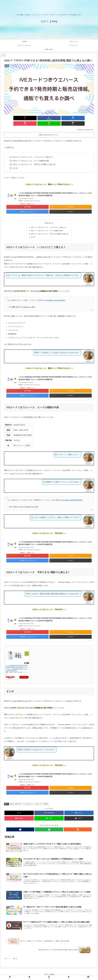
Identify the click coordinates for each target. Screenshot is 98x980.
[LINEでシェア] (72, 118)
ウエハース (31, 799)
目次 (46, 218)
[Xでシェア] (11, 118)
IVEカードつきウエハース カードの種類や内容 (47, 225)
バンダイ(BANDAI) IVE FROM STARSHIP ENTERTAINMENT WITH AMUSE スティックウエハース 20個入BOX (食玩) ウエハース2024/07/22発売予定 (55, 189)
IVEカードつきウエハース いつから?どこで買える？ (49, 222)
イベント (41, 974)
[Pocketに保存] (57, 118)
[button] (87, 118)
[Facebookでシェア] (26, 118)
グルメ (53, 974)
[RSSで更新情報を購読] (54, 824)
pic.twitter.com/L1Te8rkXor (55, 295)
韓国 (46, 799)
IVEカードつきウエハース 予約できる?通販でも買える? (50, 229)
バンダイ (40, 799)
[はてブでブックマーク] (41, 118)
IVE (12, 799)
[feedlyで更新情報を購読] (49, 824)
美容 (58, 974)
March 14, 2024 (29, 302)
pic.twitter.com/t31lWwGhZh (72, 495)
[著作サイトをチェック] (45, 824)
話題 (7, 799)
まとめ (33, 232)
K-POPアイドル (21, 799)
